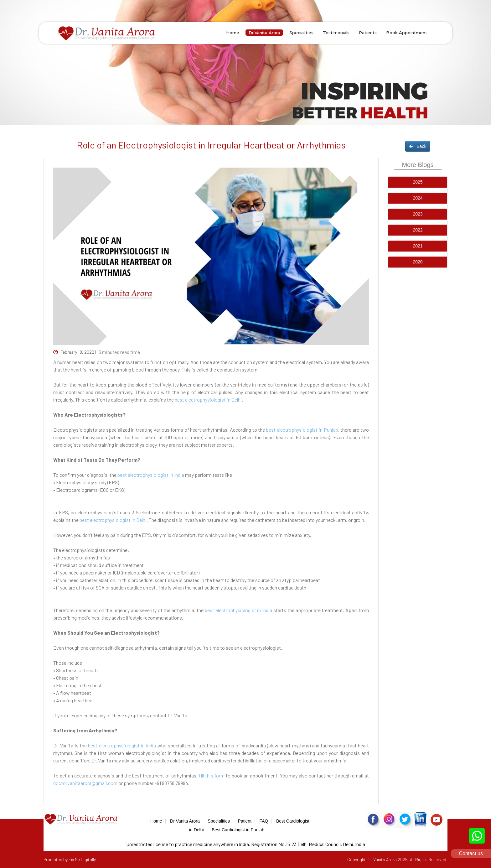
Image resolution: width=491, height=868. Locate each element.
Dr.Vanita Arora (264, 33)
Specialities (301, 33)
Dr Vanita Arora (185, 821)
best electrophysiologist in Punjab (302, 430)
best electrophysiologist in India (151, 475)
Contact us (471, 853)
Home (233, 33)
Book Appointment (407, 33)
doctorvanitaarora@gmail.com (85, 783)
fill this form (212, 775)
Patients (368, 33)
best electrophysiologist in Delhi (208, 400)
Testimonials (336, 33)
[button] (418, 182)
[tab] (418, 182)
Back (418, 146)
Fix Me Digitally (82, 859)
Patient (245, 821)
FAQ (264, 821)
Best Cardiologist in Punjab (238, 830)
